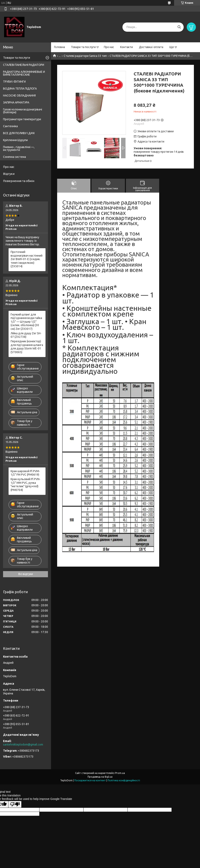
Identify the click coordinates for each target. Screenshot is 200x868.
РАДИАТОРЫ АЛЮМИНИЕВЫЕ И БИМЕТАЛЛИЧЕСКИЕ (24, 73)
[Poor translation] (15, 804)
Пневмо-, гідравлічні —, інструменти (19, 148)
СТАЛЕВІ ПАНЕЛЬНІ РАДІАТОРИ (24, 65)
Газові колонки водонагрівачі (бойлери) (23, 111)
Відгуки (9, 174)
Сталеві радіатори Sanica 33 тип (85, 56)
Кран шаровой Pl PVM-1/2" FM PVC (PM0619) (25, 473)
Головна (59, 47)
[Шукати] (179, 27)
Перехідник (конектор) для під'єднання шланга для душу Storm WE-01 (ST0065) (27, 347)
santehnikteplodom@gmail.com (23, 744)
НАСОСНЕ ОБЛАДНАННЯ (19, 95)
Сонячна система (14, 157)
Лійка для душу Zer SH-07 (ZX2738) (26, 335)
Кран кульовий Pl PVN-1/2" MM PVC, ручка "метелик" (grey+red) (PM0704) (26, 485)
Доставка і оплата (151, 47)
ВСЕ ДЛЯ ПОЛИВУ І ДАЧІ (19, 133)
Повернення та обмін (19, 181)
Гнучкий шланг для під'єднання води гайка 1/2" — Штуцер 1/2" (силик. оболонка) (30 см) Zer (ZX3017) (26, 322)
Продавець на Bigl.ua (100, 777)
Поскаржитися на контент (90, 780)
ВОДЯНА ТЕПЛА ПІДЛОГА (20, 89)
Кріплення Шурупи (15, 140)
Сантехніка (10, 126)
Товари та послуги (83, 47)
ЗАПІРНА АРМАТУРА (16, 102)
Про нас (109, 47)
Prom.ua (120, 773)
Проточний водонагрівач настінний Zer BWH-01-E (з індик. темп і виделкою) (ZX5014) (27, 259)
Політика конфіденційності (124, 780)
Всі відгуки (26, 574)
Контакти (127, 47)
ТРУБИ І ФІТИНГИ (14, 82)
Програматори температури (22, 119)
